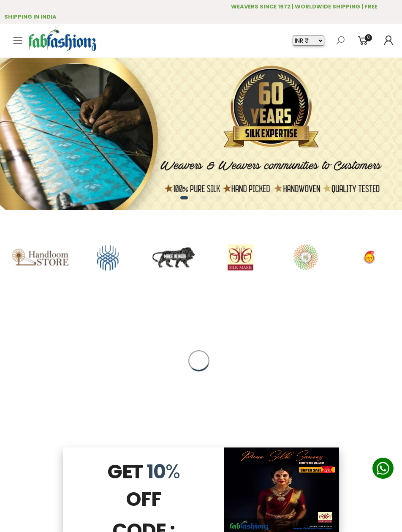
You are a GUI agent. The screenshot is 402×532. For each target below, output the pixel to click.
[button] (184, 198)
